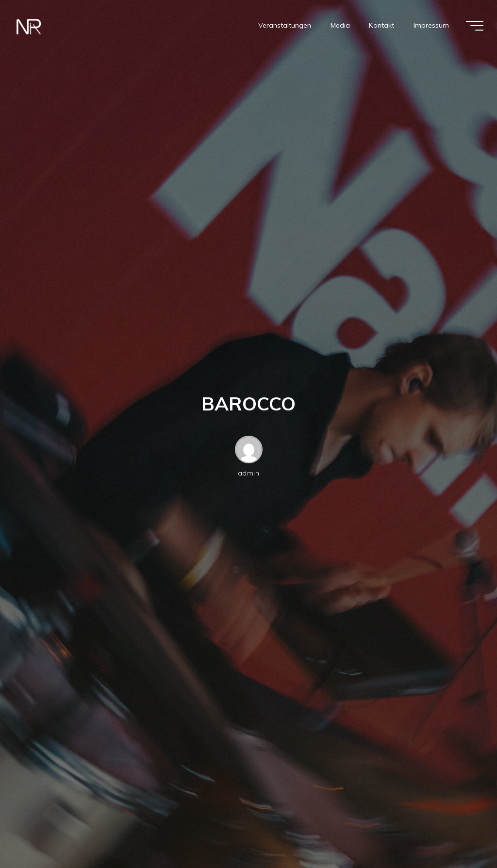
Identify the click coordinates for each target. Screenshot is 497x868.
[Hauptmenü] (475, 26)
